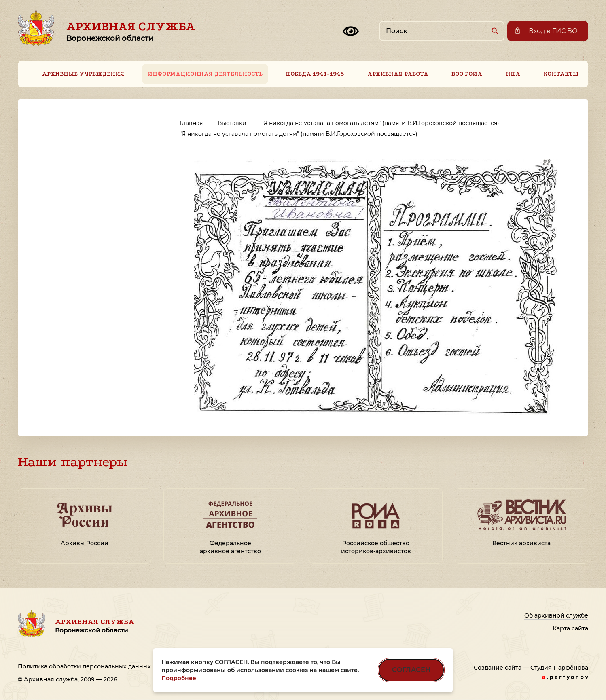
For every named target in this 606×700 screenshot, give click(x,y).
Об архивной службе (556, 615)
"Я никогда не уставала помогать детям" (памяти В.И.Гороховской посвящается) (380, 123)
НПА (513, 74)
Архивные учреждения (83, 74)
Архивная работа (398, 74)
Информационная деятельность (205, 74)
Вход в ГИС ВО (553, 31)
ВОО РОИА (467, 74)
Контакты (561, 74)
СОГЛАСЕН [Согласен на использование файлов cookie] (411, 670)
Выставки (232, 123)
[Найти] (495, 31)
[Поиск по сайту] (442, 31)
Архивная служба (131, 31)
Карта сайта (570, 628)
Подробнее (179, 678)
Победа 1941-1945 (315, 74)
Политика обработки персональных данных (84, 666)
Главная (191, 123)
